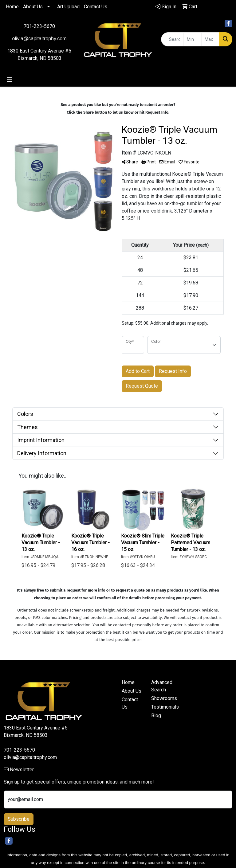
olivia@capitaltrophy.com (30, 757)
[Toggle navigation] (10, 80)
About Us (33, 7)
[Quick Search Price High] (210, 39)
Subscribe (19, 819)
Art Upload (68, 7)
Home (12, 7)
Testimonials (162, 707)
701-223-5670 (39, 26)
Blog (156, 716)
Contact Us (96, 7)
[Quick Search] (172, 39)
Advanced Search (162, 686)
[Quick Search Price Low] (193, 39)
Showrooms (162, 698)
